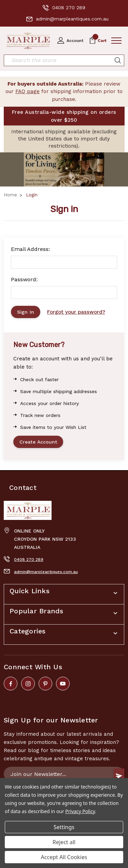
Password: (24, 279)
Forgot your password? (76, 312)
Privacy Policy (80, 811)
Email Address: (30, 249)
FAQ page (27, 91)
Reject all (64, 842)
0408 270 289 (64, 8)
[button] (64, 169)
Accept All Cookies (64, 857)
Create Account (38, 442)
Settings (64, 827)
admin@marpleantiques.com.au (67, 19)
